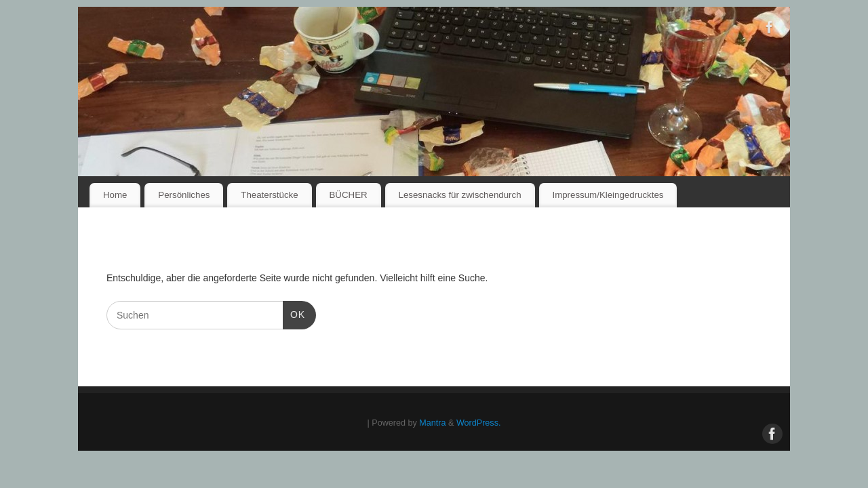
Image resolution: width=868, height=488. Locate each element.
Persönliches (184, 195)
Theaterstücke (269, 195)
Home (115, 195)
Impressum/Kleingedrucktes (608, 195)
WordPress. (479, 423)
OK (294, 313)
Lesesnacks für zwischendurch (459, 195)
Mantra (432, 423)
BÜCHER (348, 195)
